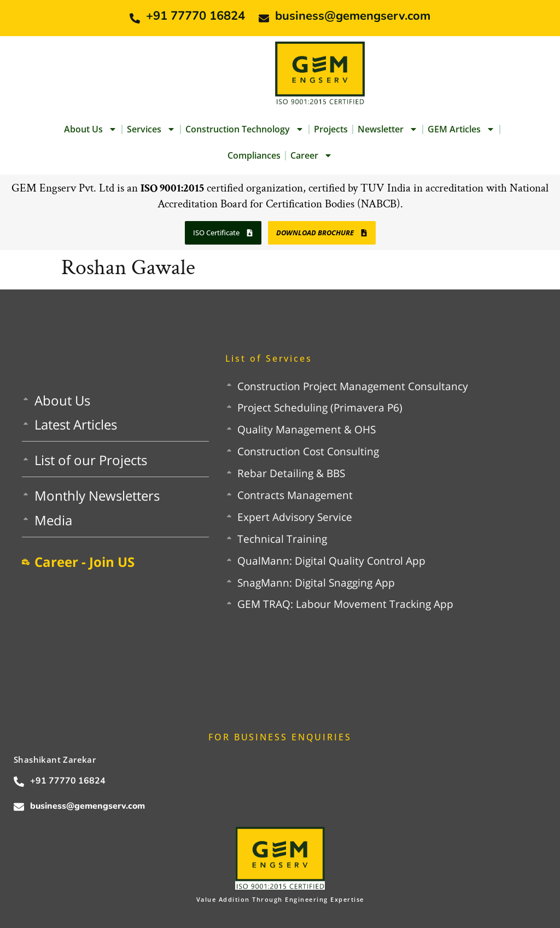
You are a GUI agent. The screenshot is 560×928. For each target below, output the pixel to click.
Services (151, 129)
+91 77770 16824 (196, 16)
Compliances (254, 155)
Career (311, 155)
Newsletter (388, 129)
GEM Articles (461, 129)
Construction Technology (245, 129)
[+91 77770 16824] (135, 18)
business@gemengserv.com (353, 16)
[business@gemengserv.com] (264, 18)
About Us (91, 129)
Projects (331, 129)
